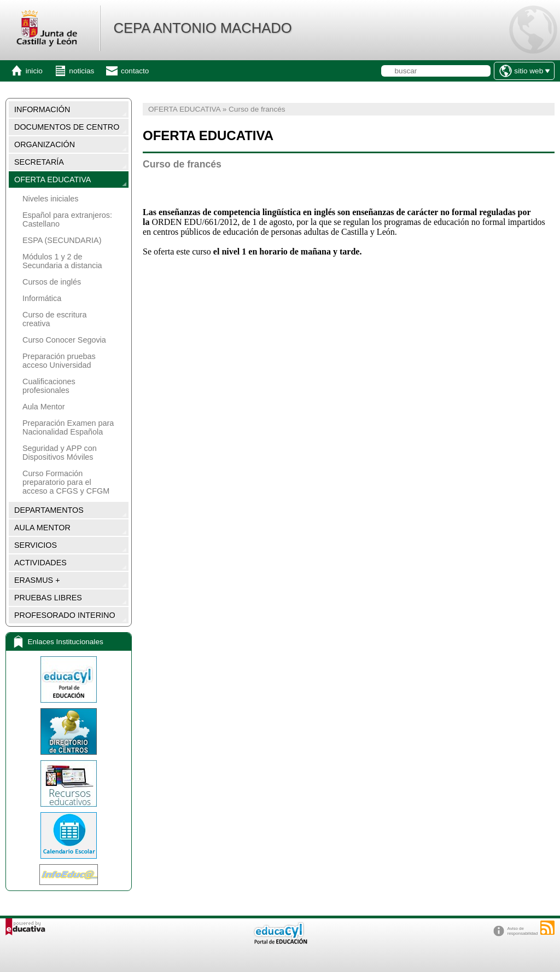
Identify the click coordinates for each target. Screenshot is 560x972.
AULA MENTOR (42, 528)
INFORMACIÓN (42, 109)
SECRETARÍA (39, 162)
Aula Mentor (44, 407)
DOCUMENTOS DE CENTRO (67, 127)
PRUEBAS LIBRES (48, 598)
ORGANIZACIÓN (45, 144)
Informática (42, 298)
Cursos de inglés (52, 282)
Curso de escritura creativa (55, 319)
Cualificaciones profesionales (49, 386)
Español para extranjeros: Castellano (67, 219)
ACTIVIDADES (40, 563)
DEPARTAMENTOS (49, 510)
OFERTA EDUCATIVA (52, 180)
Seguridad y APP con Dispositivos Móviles (60, 453)
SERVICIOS (36, 545)
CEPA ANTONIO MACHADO (202, 28)
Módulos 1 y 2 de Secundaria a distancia (62, 261)
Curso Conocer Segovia (64, 340)
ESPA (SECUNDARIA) (62, 240)
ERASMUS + (37, 580)
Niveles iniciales (50, 199)
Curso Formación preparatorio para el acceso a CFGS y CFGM (66, 482)
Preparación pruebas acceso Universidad (59, 361)
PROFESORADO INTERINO (65, 615)
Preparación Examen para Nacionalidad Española (68, 427)
